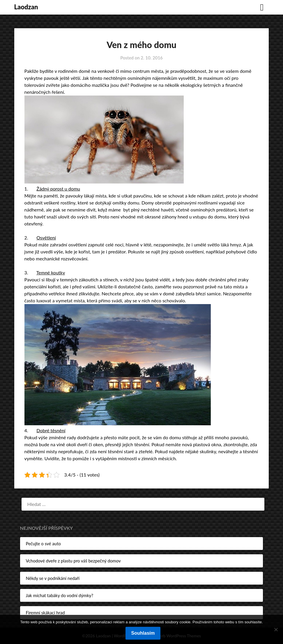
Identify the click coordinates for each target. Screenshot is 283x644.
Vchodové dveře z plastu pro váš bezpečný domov (73, 561)
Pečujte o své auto (43, 544)
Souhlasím (143, 633)
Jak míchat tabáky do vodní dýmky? (60, 595)
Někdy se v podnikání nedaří (53, 578)
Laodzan (26, 7)
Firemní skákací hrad (45, 613)
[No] (276, 629)
